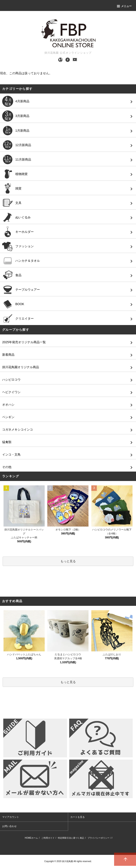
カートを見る (78, 817)
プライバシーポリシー (99, 838)
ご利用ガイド (48, 838)
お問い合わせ (9, 826)
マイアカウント (11, 817)
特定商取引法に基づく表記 (71, 838)
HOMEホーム (31, 838)
